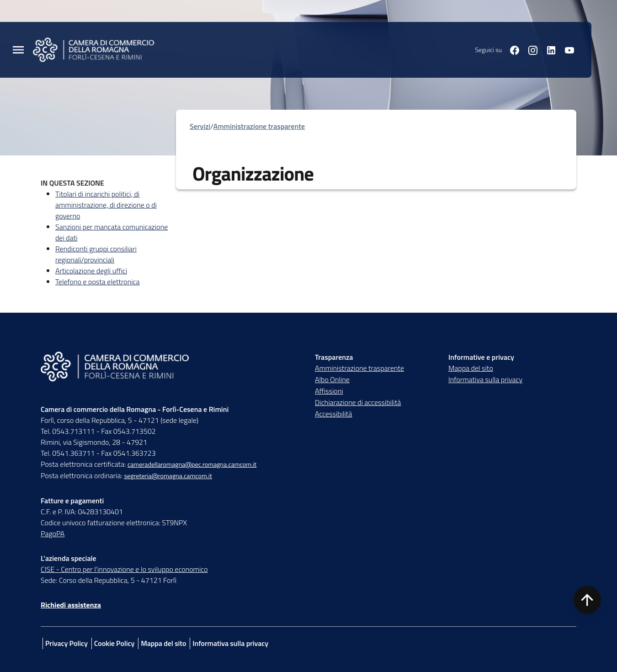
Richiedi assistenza (71, 605)
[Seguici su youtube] (566, 49)
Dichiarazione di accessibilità (358, 402)
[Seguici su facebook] (511, 49)
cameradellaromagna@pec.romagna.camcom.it (192, 464)
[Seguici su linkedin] (548, 49)
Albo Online (332, 379)
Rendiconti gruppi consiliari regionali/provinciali (96, 254)
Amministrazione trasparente (259, 126)
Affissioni (329, 391)
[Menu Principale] (18, 50)
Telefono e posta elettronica (97, 282)
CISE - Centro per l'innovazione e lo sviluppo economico (124, 569)
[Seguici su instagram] (529, 49)
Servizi (200, 126)
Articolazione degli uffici (91, 271)
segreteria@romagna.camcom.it (168, 476)
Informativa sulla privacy (485, 379)
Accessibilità (333, 414)
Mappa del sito (471, 368)
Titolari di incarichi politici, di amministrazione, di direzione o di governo (106, 205)
